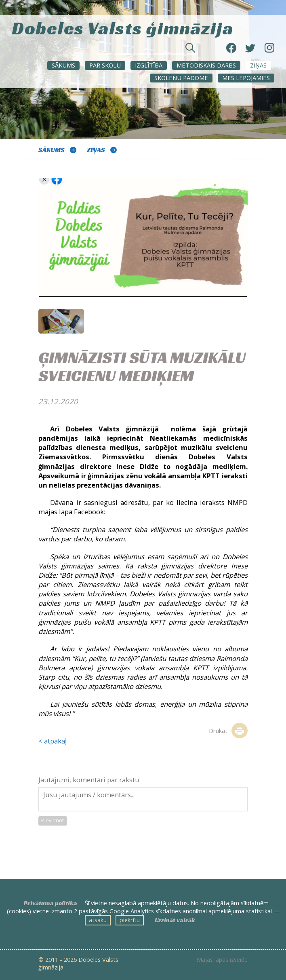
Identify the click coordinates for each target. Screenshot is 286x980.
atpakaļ (55, 741)
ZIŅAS (258, 65)
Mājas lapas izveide (222, 960)
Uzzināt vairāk (175, 920)
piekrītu (130, 920)
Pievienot (53, 820)
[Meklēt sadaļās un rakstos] (147, 50)
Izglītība (149, 65)
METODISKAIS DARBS (206, 65)
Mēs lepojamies (246, 78)
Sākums (63, 65)
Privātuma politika (50, 903)
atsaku (98, 920)
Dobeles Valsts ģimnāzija (123, 27)
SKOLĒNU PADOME (181, 78)
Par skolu (105, 65)
